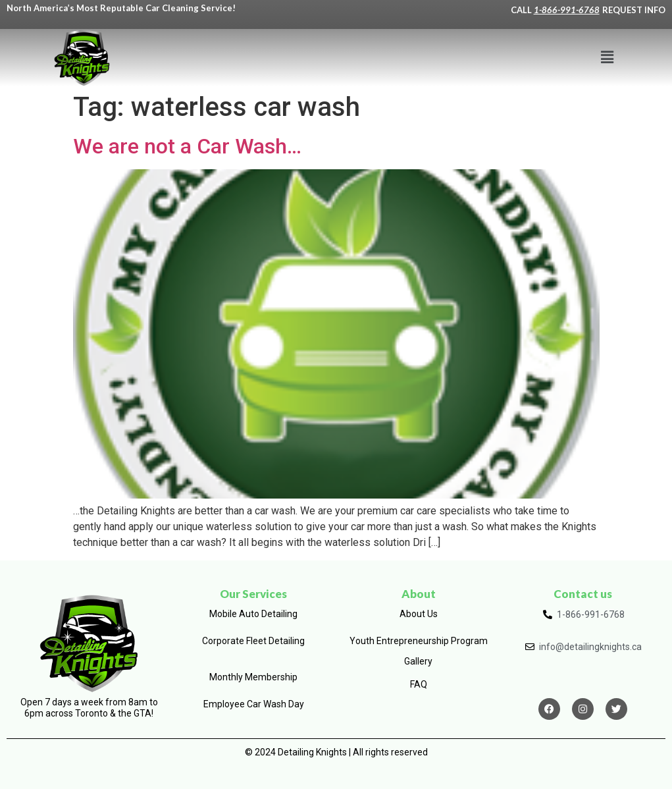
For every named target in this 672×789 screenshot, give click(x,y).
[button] (607, 57)
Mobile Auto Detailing (253, 614)
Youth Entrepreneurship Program (419, 641)
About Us (419, 614)
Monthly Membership (253, 677)
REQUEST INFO (634, 10)
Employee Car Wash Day (254, 704)
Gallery (418, 661)
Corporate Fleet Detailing (253, 641)
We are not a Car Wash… (187, 146)
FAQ (419, 684)
